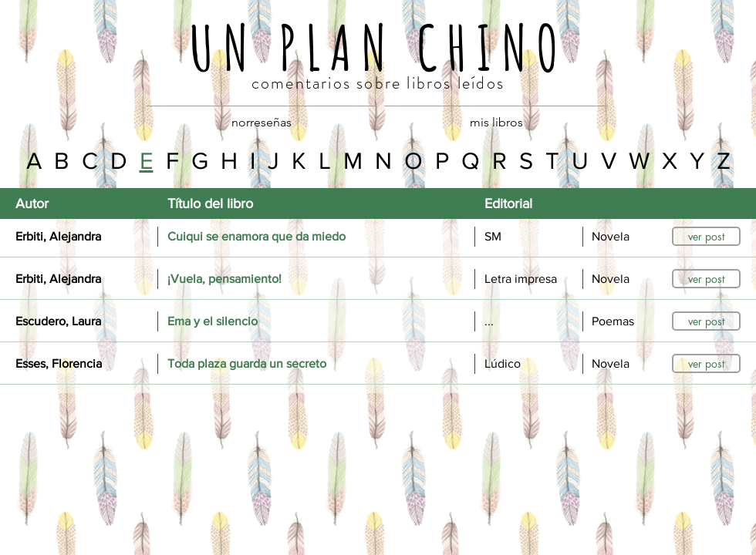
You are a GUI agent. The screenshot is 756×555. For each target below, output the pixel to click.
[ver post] (706, 236)
